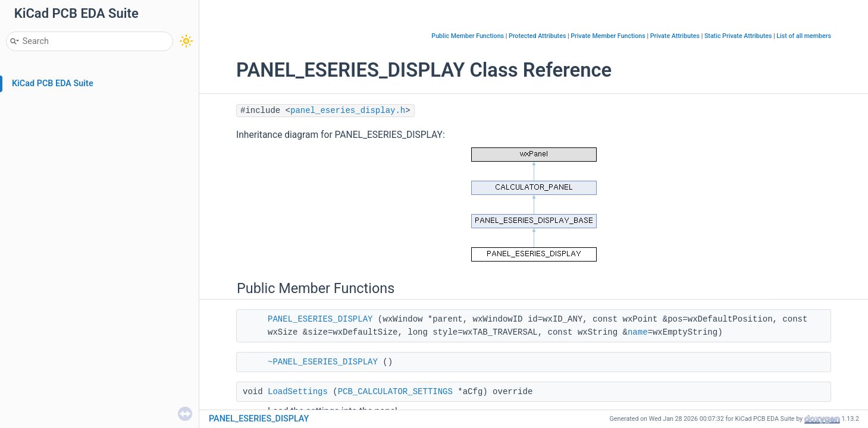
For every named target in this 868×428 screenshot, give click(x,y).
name (638, 332)
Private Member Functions (608, 36)
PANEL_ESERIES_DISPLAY (320, 319)
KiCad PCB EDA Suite (53, 84)
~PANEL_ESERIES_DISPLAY (323, 362)
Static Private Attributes (738, 36)
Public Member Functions (468, 36)
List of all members (804, 36)
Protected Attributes (537, 36)
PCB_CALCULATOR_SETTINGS (395, 392)
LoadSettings (298, 392)
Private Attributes (675, 36)
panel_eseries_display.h (348, 111)
